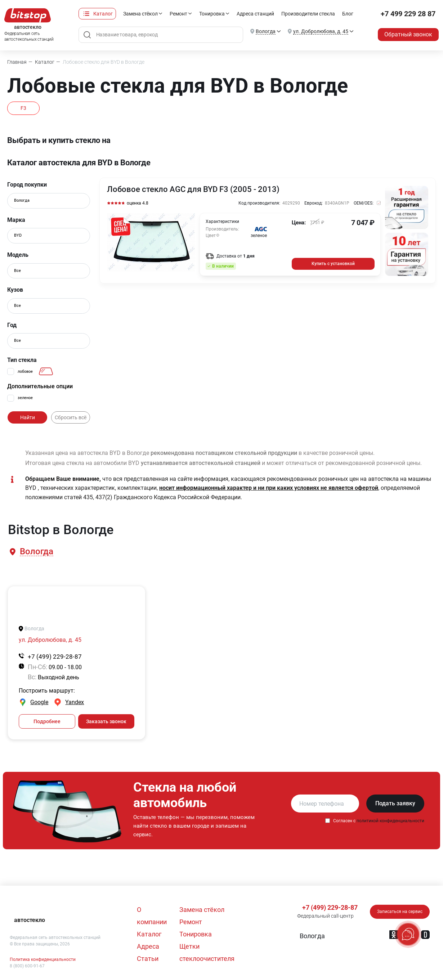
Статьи (148, 959)
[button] (36, 552)
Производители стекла (308, 14)
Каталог (103, 14)
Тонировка (212, 14)
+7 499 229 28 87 (408, 14)
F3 (23, 108)
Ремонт (178, 14)
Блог (348, 14)
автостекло (30, 920)
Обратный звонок (408, 34)
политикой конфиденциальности (390, 821)
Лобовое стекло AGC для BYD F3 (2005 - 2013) (193, 189)
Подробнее (47, 721)
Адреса (148, 946)
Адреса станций (255, 14)
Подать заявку (395, 803)
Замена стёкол (140, 14)
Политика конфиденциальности (43, 959)
